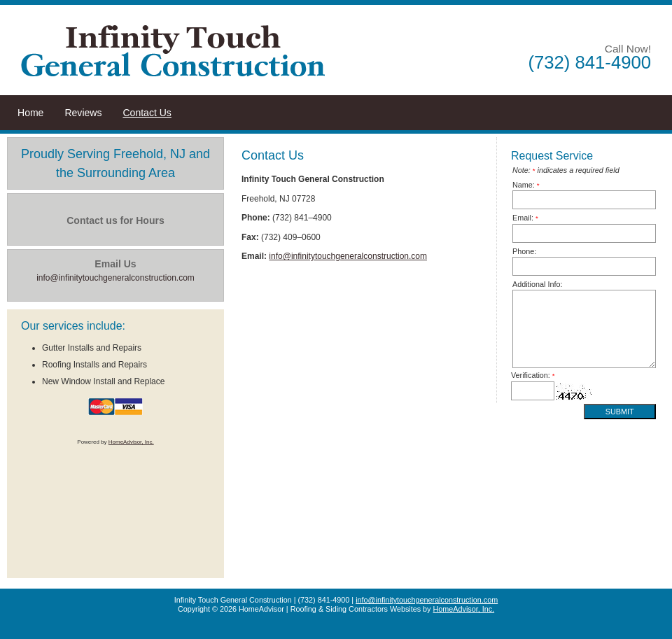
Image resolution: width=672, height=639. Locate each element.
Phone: (524, 251)
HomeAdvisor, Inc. (131, 442)
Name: (526, 185)
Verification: (533, 375)
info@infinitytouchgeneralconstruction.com (348, 256)
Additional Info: (537, 284)
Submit (620, 412)
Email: (525, 218)
